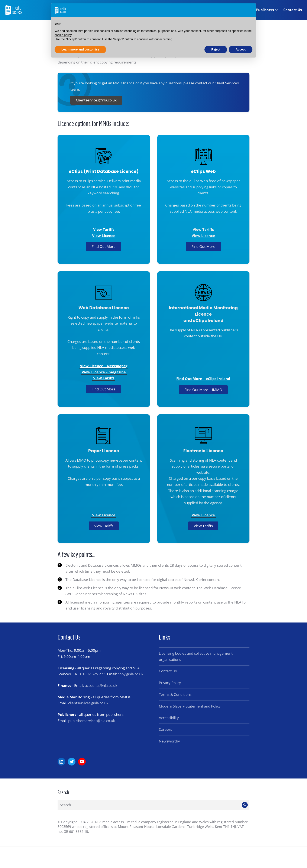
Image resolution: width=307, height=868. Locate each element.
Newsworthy (169, 741)
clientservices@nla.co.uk (88, 703)
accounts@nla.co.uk (101, 685)
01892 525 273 (93, 674)
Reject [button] (216, 49)
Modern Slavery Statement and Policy (190, 706)
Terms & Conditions (175, 694)
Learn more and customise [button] (80, 49)
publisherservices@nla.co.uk (92, 721)
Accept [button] (241, 49)
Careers (165, 729)
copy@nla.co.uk (130, 674)
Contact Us (292, 10)
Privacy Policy (170, 683)
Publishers (265, 10)
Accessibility (169, 718)
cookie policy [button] (63, 35)
